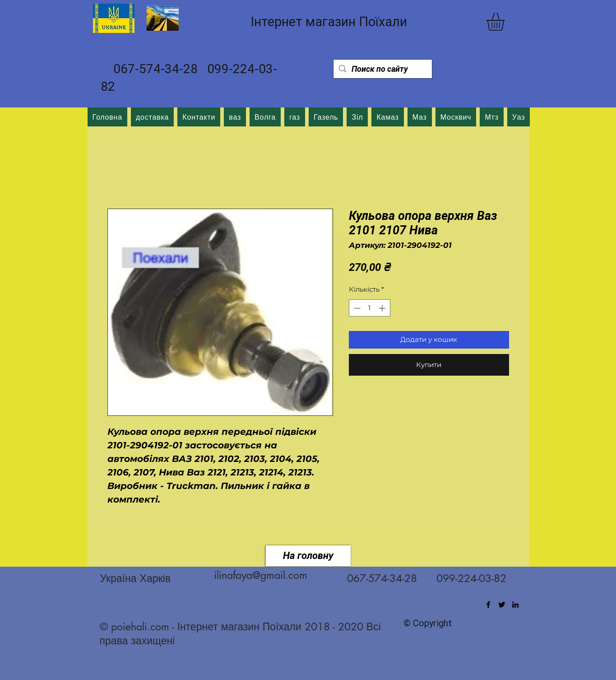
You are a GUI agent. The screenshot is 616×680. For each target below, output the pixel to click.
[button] (506, 22)
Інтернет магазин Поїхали (329, 22)
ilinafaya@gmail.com (261, 575)
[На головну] (308, 556)
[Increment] (383, 308)
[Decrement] (356, 308)
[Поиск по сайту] (382, 69)
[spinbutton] (369, 308)
